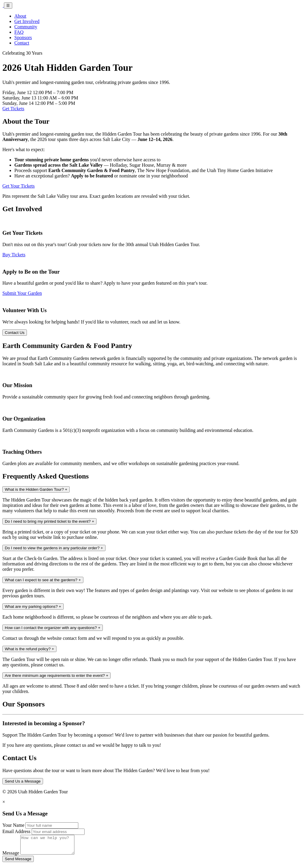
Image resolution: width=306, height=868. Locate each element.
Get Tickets (13, 109)
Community (26, 27)
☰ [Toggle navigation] (8, 6)
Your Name (13, 825)
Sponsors (23, 37)
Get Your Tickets (19, 186)
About (20, 16)
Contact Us (15, 333)
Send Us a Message (23, 781)
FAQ (19, 32)
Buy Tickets (14, 255)
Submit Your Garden (22, 293)
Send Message (18, 862)
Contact (22, 43)
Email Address (16, 831)
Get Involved (27, 21)
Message (11, 857)
